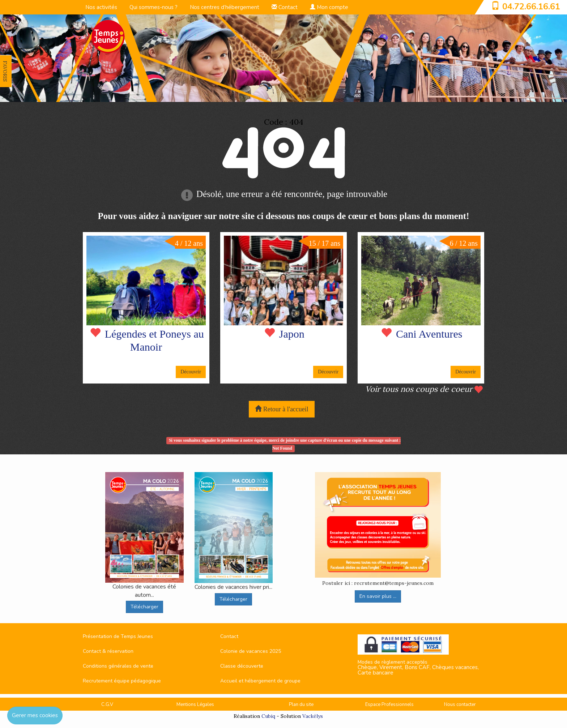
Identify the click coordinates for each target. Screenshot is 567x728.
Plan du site (301, 705)
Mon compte (329, 7)
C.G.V (107, 705)
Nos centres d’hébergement (225, 7)
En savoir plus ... (378, 596)
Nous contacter (460, 705)
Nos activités (101, 7)
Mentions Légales (195, 705)
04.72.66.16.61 (531, 7)
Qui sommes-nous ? (154, 7)
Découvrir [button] (191, 372)
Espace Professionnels (389, 705)
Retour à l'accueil (282, 409)
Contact (285, 7)
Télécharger (144, 607)
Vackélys (313, 716)
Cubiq (268, 716)
